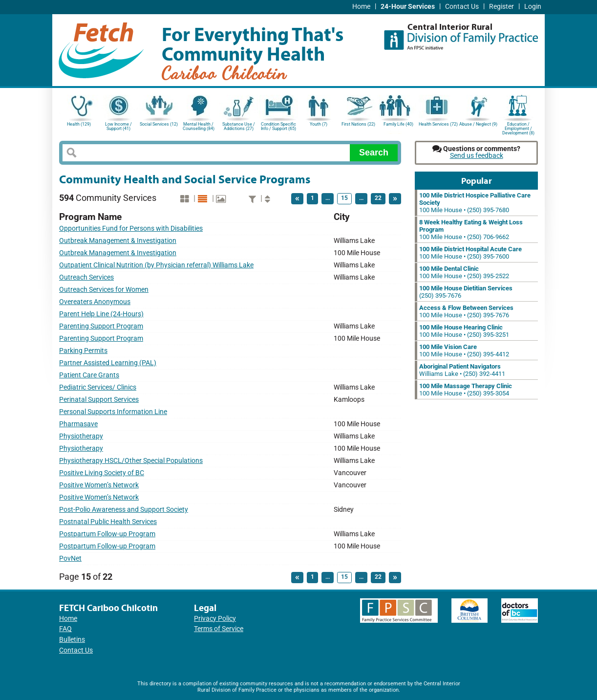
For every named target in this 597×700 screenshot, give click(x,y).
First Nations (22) (358, 124)
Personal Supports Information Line (113, 412)
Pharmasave (78, 424)
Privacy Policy (215, 619)
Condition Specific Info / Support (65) (278, 126)
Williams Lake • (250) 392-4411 (462, 370)
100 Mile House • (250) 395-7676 (466, 311)
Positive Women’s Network (99, 485)
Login (533, 7)
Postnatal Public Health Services (108, 522)
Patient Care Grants (89, 375)
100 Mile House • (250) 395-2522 (464, 272)
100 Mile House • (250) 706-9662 (471, 230)
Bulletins (72, 640)
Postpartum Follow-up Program (107, 534)
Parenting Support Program (101, 326)
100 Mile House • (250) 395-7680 (475, 203)
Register (501, 7)
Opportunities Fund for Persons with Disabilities (131, 229)
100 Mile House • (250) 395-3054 (466, 390)
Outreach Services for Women (104, 290)
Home (361, 7)
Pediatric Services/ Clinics (98, 387)
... (328, 198)
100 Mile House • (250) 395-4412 (464, 350)
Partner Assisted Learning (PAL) (108, 363)
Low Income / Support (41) (118, 126)
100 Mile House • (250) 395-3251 (464, 331)
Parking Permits (83, 351)
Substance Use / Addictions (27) (239, 126)
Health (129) (79, 124)
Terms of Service (219, 629)
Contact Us (462, 7)
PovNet (70, 558)
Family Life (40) (398, 124)
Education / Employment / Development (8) (518, 128)
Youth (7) (319, 124)
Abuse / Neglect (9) (478, 124)
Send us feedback (477, 156)
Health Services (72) (438, 124)
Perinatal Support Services (99, 400)
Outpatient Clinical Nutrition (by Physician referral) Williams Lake (156, 265)
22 (378, 198)
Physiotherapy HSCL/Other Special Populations (131, 461)
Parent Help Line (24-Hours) (101, 314)
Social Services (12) (159, 124)
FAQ (65, 629)
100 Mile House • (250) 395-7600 (470, 253)
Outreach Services (86, 277)
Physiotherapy (81, 436)
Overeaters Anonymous (95, 302)
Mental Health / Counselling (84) (199, 126)
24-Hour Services (408, 7)
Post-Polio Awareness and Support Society (124, 510)
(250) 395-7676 (466, 292)
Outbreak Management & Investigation (118, 241)
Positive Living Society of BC (102, 473)
